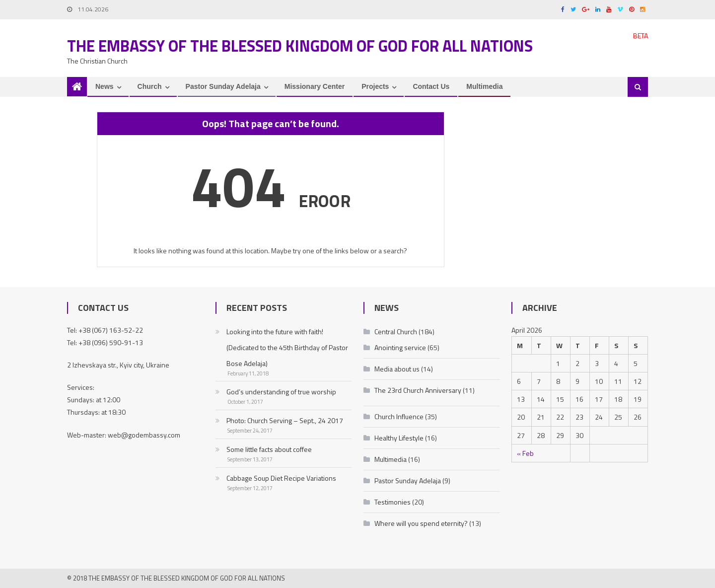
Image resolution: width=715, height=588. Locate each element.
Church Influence (399, 416)
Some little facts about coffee (269, 449)
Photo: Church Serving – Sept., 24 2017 (285, 420)
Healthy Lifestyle (399, 438)
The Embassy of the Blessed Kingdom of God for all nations (300, 46)
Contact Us (431, 86)
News (105, 86)
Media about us (397, 369)
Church (150, 86)
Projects (375, 86)
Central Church (396, 331)
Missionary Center (315, 86)
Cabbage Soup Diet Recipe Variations (281, 478)
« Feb (525, 453)
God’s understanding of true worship (281, 392)
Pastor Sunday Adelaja (223, 86)
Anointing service (400, 347)
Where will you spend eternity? (421, 523)
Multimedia (484, 86)
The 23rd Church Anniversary (418, 390)
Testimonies (393, 502)
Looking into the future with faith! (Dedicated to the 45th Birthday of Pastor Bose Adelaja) (287, 347)
